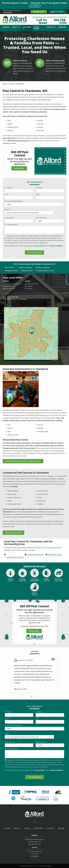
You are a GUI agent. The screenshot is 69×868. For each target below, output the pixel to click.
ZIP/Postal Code (9, 218)
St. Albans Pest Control (35, 555)
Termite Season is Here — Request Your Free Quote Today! (34, 5)
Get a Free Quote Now (13, 533)
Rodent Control (27, 271)
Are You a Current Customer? (13, 201)
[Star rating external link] (16, 12)
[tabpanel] (34, 623)
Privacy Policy (39, 246)
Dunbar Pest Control (55, 555)
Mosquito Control (11, 271)
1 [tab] (34, 644)
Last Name (39, 188)
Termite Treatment (25, 268)
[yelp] (34, 821)
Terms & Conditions (56, 246)
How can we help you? (11, 224)
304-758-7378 (10, 289)
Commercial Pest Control (45, 271)
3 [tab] (37, 696)
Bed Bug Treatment (43, 268)
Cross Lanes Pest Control (15, 557)
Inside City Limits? (41, 218)
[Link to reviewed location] (34, 660)
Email (37, 194)
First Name (8, 188)
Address (7, 209)
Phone (6, 194)
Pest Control (10, 268)
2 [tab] (34, 696)
